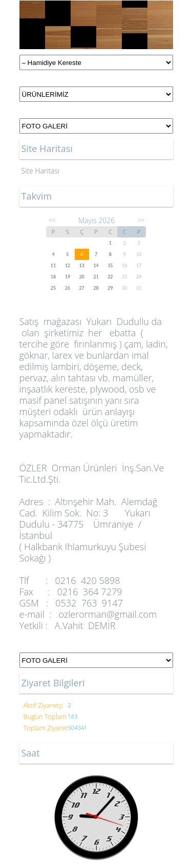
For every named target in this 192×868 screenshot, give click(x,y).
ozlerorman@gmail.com (108, 614)
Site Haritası (41, 171)
